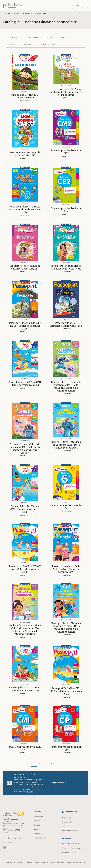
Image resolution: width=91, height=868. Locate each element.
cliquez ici (29, 792)
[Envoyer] (82, 783)
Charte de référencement (14, 862)
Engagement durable (74, 862)
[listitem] (5, 847)
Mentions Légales (58, 862)
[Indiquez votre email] (64, 783)
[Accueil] (13, 6)
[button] (15, 37)
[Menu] (79, 6)
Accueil (7, 13)
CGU (85, 862)
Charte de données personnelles (37, 862)
